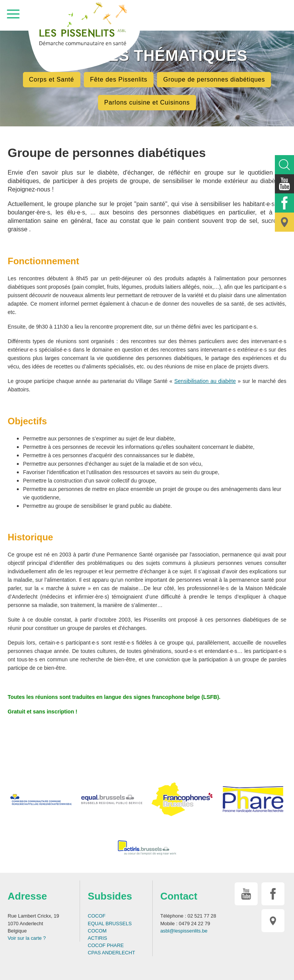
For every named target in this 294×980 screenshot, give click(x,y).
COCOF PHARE (106, 945)
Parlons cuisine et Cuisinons (147, 102)
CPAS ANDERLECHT (111, 953)
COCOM (97, 931)
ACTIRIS (97, 938)
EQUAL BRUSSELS (110, 924)
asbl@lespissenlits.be (184, 931)
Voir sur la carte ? (27, 938)
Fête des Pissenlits (118, 79)
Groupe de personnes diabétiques (214, 79)
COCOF (96, 916)
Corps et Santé (52, 79)
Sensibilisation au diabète (205, 381)
